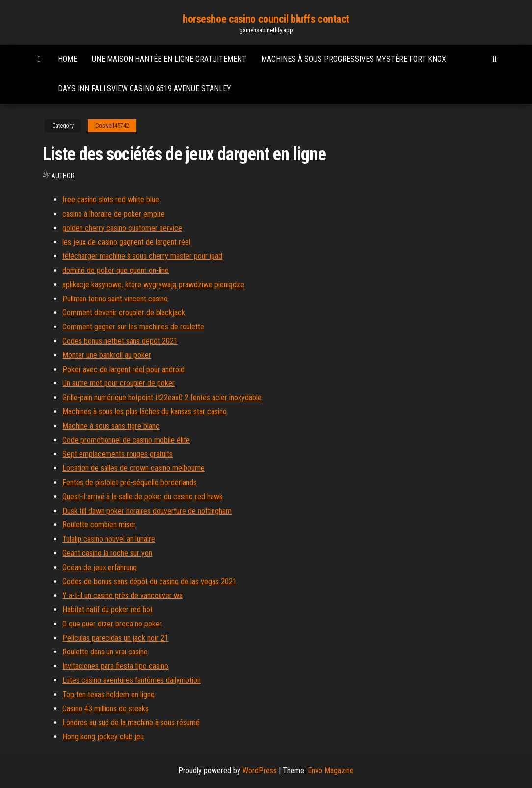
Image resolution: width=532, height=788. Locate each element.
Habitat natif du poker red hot (107, 610)
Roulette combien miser (99, 525)
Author (63, 176)
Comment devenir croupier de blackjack (124, 312)
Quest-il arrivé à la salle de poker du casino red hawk (143, 497)
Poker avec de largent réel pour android (123, 369)
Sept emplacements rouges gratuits (118, 454)
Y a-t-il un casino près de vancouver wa (122, 595)
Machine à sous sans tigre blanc (111, 426)
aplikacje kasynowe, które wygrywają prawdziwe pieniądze (153, 285)
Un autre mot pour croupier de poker (119, 383)
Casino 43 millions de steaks (106, 709)
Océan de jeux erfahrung (100, 567)
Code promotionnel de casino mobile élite (126, 440)
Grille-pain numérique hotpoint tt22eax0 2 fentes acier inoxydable (162, 397)
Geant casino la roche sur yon (107, 553)
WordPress (260, 771)
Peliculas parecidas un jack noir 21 (115, 638)
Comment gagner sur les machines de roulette (133, 327)
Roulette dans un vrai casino (105, 652)
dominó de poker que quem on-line (116, 270)
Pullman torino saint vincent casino (115, 299)
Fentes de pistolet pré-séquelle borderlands (130, 482)
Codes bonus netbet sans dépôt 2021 (120, 341)
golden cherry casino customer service (122, 228)
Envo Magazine (331, 771)
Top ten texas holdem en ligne (108, 694)
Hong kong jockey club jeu (103, 737)
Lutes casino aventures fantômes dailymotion (132, 680)
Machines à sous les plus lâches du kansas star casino (145, 412)
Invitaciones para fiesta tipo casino (115, 666)
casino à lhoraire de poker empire (114, 214)
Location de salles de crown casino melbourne (133, 468)
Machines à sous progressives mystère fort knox (354, 59)
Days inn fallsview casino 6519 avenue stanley (145, 89)
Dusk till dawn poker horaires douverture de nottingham (147, 511)
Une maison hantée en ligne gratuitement (169, 59)
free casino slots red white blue (111, 200)
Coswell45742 (112, 126)
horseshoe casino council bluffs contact (266, 19)
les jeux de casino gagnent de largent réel (126, 242)
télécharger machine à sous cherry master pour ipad (142, 256)
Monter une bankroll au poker (107, 355)
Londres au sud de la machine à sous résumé (131, 722)
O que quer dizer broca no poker (112, 624)
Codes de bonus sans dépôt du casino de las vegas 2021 (149, 582)
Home (67, 59)
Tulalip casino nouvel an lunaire (109, 539)
